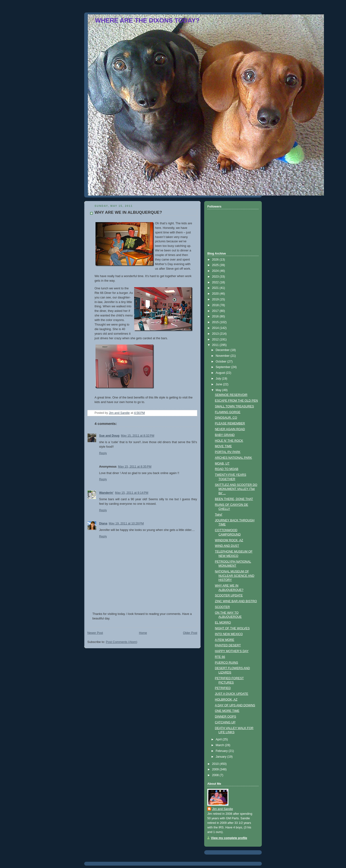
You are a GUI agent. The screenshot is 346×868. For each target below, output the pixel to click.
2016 (216, 316)
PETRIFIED (223, 688)
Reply (103, 453)
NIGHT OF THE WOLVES (232, 628)
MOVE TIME (224, 446)
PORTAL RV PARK (228, 452)
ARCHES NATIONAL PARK (234, 458)
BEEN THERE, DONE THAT (234, 499)
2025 (216, 265)
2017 (216, 311)
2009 (216, 769)
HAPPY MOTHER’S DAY (232, 651)
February (222, 751)
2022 (216, 282)
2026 (216, 260)
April (219, 739)
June (219, 384)
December (223, 350)
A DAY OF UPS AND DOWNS (235, 705)
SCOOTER (222, 607)
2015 (216, 322)
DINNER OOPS (226, 717)
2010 (216, 764)
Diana (103, 523)
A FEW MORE (225, 640)
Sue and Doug (109, 436)
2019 (216, 299)
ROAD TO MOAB (227, 469)
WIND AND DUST (227, 546)
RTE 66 (220, 657)
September (224, 367)
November (223, 356)
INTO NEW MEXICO (229, 634)
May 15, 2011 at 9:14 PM (132, 493)
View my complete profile (229, 838)
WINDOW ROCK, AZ (229, 540)
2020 (216, 294)
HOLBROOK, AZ (226, 700)
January (221, 757)
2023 (216, 277)
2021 (216, 288)
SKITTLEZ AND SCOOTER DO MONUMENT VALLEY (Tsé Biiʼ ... (236, 489)
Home (143, 633)
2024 (216, 271)
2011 (216, 345)
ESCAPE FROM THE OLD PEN (236, 401)
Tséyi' (219, 515)
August (221, 373)
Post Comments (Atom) (122, 642)
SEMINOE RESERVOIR (231, 395)
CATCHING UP (225, 722)
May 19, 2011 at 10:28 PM (126, 523)
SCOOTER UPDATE (229, 595)
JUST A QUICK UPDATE (232, 694)
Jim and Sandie (223, 809)
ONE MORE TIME (227, 711)
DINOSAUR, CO (226, 418)
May (219, 390)
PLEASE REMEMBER (230, 423)
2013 (216, 334)
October (221, 362)
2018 (216, 305)
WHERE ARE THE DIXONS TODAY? (147, 20)
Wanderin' (106, 493)
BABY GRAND (225, 435)
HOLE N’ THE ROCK (229, 441)
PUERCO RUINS (227, 663)
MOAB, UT (222, 464)
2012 (216, 339)
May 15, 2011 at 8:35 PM (135, 467)
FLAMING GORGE (228, 412)
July (219, 379)
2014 (216, 328)
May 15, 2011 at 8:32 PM (138, 436)
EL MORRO (223, 623)
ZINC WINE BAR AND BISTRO (236, 601)
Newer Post (95, 633)
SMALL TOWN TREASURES (235, 406)
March (220, 745)
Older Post (190, 633)
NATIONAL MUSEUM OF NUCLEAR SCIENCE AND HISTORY (235, 576)
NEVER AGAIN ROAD (230, 429)
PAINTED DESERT (228, 645)
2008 (216, 775)
